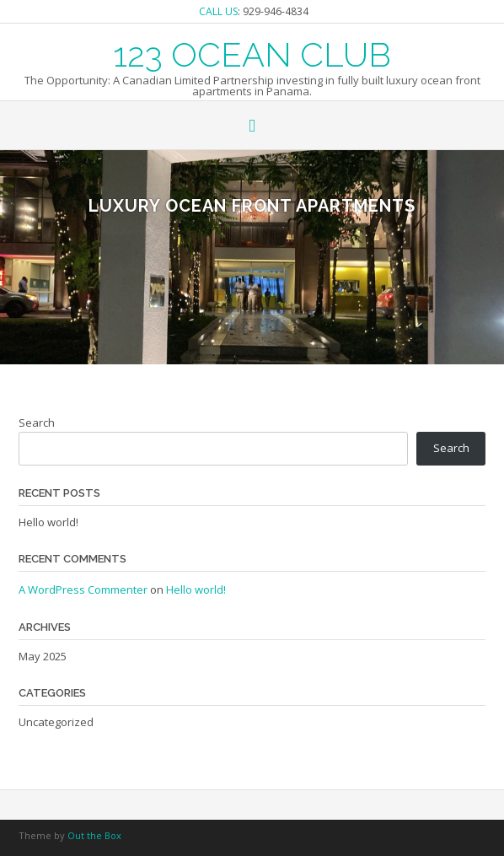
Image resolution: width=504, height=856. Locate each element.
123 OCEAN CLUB (252, 53)
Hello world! (48, 522)
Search (37, 423)
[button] (252, 127)
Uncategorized (56, 722)
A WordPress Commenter (83, 590)
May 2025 (43, 656)
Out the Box (94, 835)
